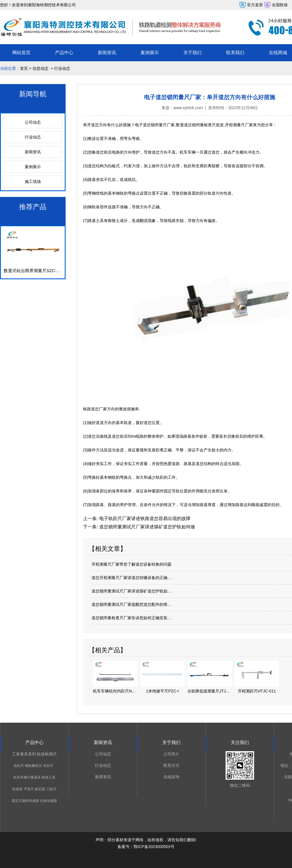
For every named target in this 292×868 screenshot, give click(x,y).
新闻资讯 (107, 53)
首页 (24, 68)
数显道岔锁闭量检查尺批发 (200, 125)
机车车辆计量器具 (27, 777)
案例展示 (150, 53)
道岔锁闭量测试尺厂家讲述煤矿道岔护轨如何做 (146, 527)
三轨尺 (51, 789)
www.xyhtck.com (188, 108)
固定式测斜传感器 (25, 801)
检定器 (40, 789)
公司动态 (33, 122)
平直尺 (29, 789)
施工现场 (33, 182)
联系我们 (235, 53)
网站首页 (21, 53)
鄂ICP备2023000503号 (154, 847)
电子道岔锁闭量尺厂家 (155, 125)
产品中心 (64, 53)
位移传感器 (48, 801)
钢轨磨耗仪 (33, 766)
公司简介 (171, 754)
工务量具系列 (24, 754)
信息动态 (40, 68)
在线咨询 (171, 777)
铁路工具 (48, 777)
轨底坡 (17, 789)
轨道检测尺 (47, 754)
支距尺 (48, 766)
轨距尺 (19, 766)
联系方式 (171, 765)
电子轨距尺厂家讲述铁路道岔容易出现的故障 (144, 518)
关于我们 (192, 53)
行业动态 (33, 137)
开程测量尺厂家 (239, 125)
